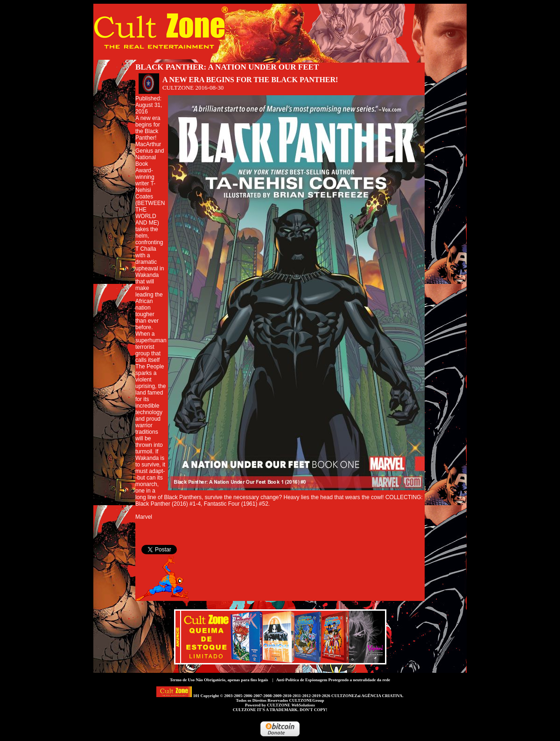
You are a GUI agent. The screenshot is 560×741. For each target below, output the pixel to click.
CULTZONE (291, 705)
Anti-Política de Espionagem (302, 680)
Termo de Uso (182, 680)
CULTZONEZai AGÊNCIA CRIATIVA (367, 696)
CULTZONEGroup (306, 700)
